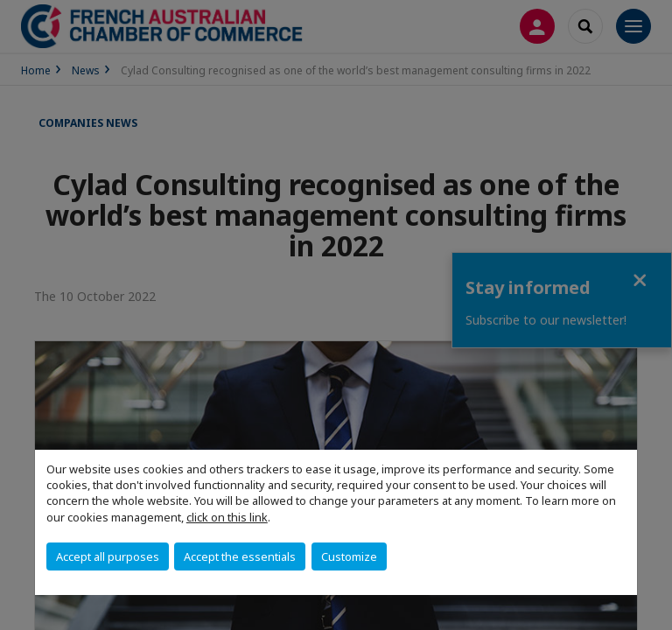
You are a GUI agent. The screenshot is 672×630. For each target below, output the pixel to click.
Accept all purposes (108, 556)
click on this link (227, 517)
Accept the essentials (240, 556)
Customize (349, 556)
